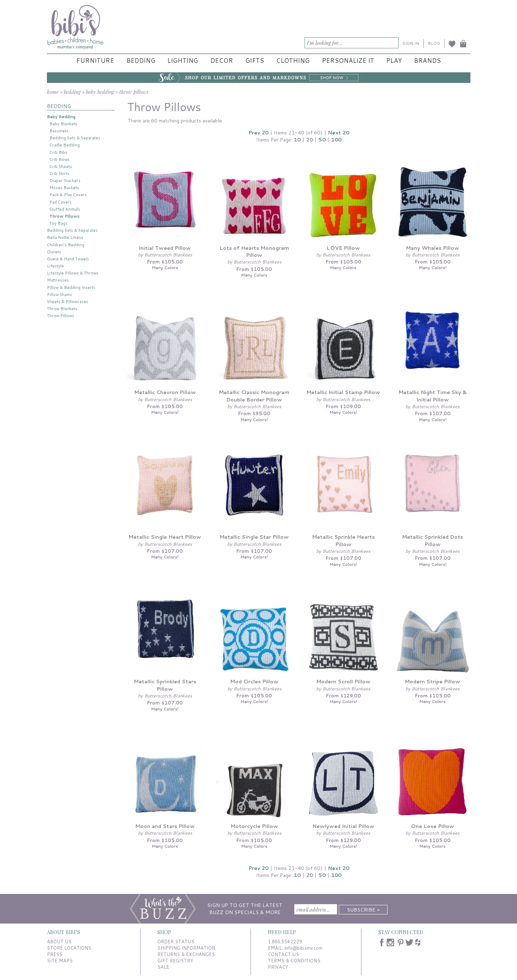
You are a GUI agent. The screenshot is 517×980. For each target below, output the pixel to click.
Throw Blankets (62, 308)
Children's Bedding (66, 245)
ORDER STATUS (176, 942)
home (53, 92)
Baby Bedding (61, 117)
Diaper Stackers (65, 180)
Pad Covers (61, 202)
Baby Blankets (63, 124)
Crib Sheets (61, 166)
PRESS (55, 954)
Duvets (54, 252)
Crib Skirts (59, 173)
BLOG (434, 43)
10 (297, 140)
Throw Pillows (65, 216)
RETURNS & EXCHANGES (186, 954)
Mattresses (58, 280)
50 (322, 140)
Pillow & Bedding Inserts (71, 287)
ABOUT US (59, 942)
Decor (222, 61)
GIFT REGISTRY (175, 961)
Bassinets (59, 131)
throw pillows (134, 92)
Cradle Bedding (65, 145)
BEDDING (59, 106)
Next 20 (339, 132)
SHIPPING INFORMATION (186, 948)
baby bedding (100, 92)
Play (394, 61)
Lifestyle (55, 266)
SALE (163, 967)
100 (336, 140)
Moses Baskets (64, 187)
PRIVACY (278, 967)
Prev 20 (258, 132)
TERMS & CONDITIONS (294, 961)
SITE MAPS (60, 961)
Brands (427, 61)
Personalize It (348, 61)
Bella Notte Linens (65, 237)
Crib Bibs (58, 152)
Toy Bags (58, 223)
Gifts (255, 61)
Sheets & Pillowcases (68, 301)
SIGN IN (411, 43)
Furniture (95, 61)
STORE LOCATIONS (69, 948)
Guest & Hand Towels (68, 259)
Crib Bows (59, 159)
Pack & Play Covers (68, 195)
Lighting (183, 61)
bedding (72, 92)
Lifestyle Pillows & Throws (73, 273)
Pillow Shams (59, 294)
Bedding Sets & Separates (75, 138)
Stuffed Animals (65, 209)
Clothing (293, 61)
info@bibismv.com (303, 948)
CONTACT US (283, 954)
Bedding (141, 61)
